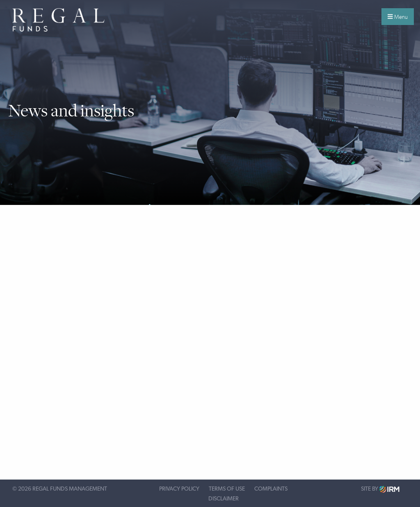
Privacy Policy (179, 489)
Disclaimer (224, 499)
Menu (398, 17)
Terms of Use (227, 489)
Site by (380, 489)
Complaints (271, 489)
